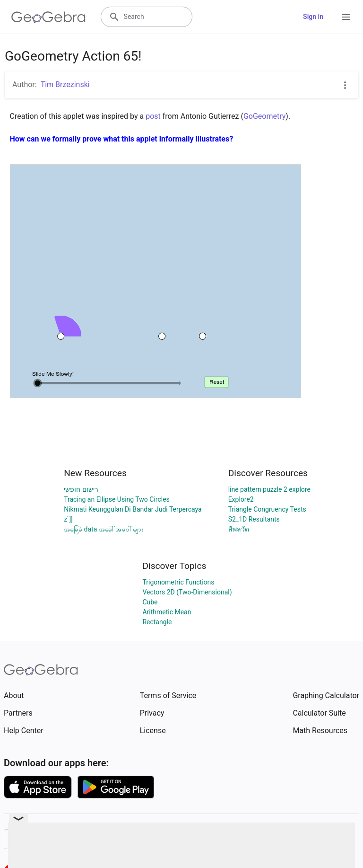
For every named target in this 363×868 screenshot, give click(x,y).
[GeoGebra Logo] (48, 17)
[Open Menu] (346, 17)
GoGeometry (264, 116)
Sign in (313, 17)
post (153, 116)
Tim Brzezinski (65, 84)
